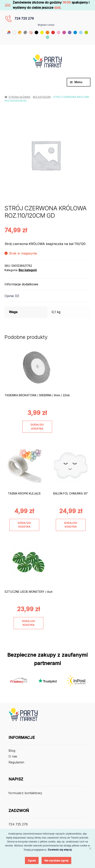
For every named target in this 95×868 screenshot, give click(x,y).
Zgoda (32, 860)
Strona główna (19, 97)
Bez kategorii (42, 97)
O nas (13, 756)
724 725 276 (24, 18)
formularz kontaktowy (25, 793)
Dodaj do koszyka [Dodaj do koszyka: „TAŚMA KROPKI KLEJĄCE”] (24, 525)
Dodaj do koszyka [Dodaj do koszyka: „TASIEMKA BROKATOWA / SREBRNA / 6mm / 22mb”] (37, 427)
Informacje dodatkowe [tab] (21, 284)
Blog (12, 751)
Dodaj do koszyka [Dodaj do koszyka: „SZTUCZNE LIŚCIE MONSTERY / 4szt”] (28, 623)
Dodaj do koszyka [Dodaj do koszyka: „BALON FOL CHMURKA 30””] (71, 525)
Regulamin (16, 762)
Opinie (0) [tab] (12, 296)
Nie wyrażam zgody (56, 860)
